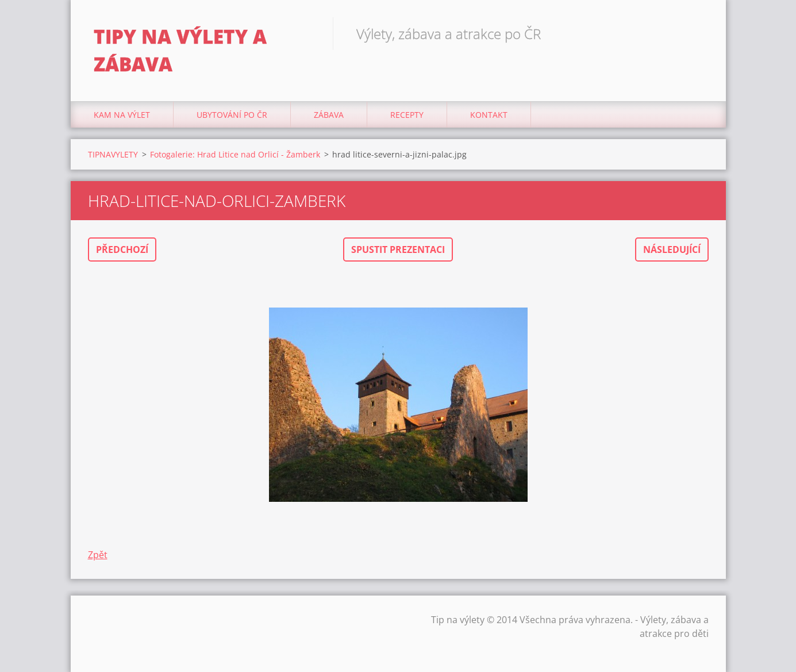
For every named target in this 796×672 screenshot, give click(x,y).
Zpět (98, 555)
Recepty (407, 115)
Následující (672, 249)
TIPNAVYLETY (113, 154)
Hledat (696, 33)
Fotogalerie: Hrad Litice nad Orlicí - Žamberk (235, 154)
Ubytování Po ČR (232, 115)
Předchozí (122, 249)
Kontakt (489, 115)
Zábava (329, 115)
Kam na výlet (122, 115)
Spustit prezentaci (398, 249)
